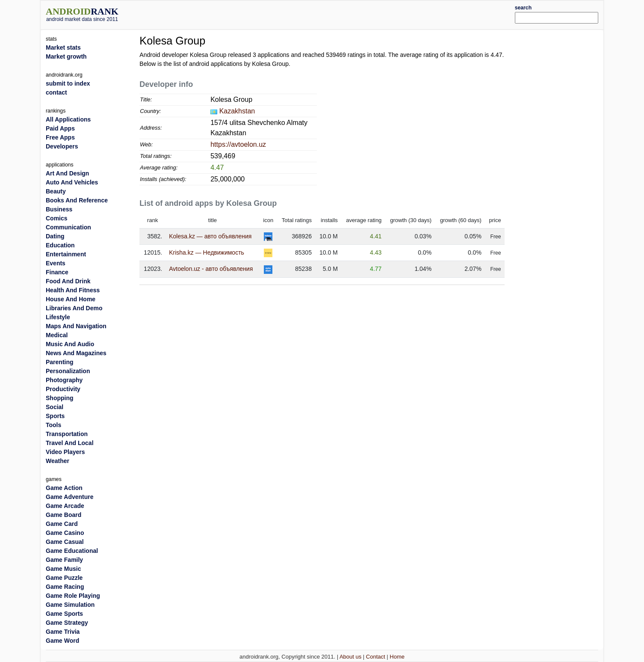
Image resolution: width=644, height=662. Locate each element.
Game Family (64, 560)
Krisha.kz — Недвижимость (207, 252)
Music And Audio (70, 344)
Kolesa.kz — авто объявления (210, 236)
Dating (55, 236)
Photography (64, 380)
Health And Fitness (73, 290)
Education (60, 245)
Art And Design (67, 173)
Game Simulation (70, 605)
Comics (57, 218)
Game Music (63, 569)
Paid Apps (60, 128)
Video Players (65, 452)
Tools (53, 425)
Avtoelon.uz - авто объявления (211, 269)
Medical (57, 335)
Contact (376, 657)
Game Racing (65, 587)
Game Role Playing (73, 596)
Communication (68, 227)
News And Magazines (76, 353)
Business (59, 209)
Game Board (64, 515)
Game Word (62, 641)
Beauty (56, 191)
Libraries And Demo (74, 308)
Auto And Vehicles (72, 182)
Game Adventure (70, 497)
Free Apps (60, 137)
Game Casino (65, 533)
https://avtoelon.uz (238, 144)
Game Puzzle (64, 578)
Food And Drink (68, 281)
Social (55, 407)
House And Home (71, 299)
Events (56, 263)
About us (350, 657)
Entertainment (66, 254)
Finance (57, 272)
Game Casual (65, 542)
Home (397, 657)
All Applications (68, 119)
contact (56, 92)
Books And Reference (77, 200)
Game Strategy (67, 623)
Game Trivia (63, 632)
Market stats (63, 47)
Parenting (60, 362)
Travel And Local (70, 443)
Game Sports (64, 614)
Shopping (60, 398)
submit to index (68, 83)
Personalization (68, 371)
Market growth (66, 56)
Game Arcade (65, 506)
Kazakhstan (237, 111)
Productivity (63, 389)
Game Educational (72, 551)
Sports (55, 416)
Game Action (64, 488)
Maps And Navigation (76, 326)
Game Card (62, 524)
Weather (58, 461)
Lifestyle (58, 317)
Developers (62, 146)
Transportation (67, 434)
